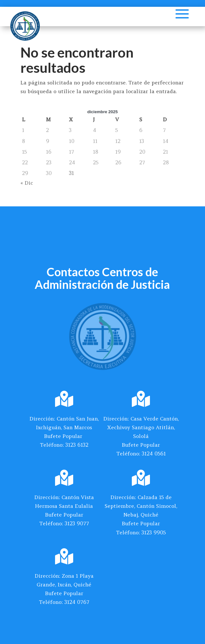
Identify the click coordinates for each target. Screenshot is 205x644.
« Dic (27, 183)
